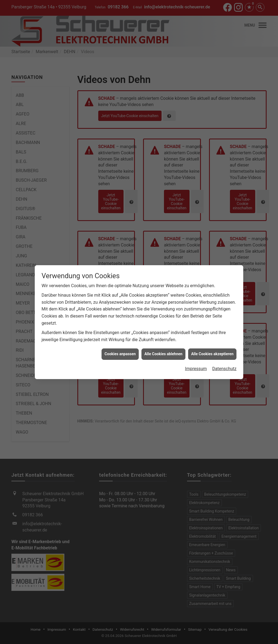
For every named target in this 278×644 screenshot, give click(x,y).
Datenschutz (224, 333)
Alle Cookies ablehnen (163, 318)
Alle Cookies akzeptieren (212, 318)
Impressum (196, 333)
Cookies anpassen (120, 318)
